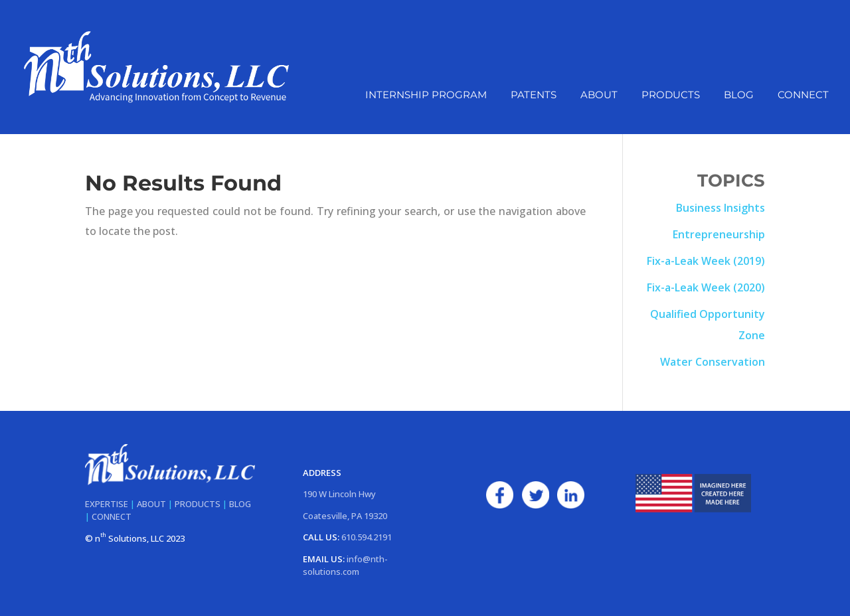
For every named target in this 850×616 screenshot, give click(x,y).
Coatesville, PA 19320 (345, 516)
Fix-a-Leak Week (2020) (706, 287)
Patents (534, 96)
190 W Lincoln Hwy (339, 494)
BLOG (240, 504)
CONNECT (112, 516)
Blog (739, 96)
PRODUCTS (198, 504)
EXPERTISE (107, 504)
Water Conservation (713, 362)
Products (671, 96)
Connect (803, 96)
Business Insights (721, 208)
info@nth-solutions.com (345, 566)
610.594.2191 (367, 537)
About (599, 96)
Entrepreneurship (719, 234)
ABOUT (151, 504)
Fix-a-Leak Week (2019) (706, 261)
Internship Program (426, 96)
